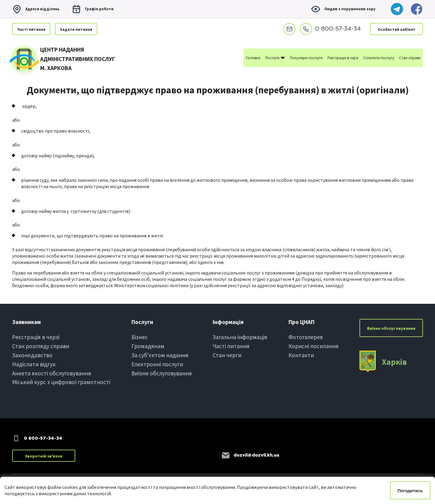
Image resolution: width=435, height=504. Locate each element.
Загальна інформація (240, 337)
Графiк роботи (93, 9)
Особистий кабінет (396, 29)
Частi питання (31, 29)
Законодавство (32, 355)
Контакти (301, 355)
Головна (253, 58)
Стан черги (227, 355)
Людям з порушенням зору (343, 9)
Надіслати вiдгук (34, 364)
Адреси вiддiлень (36, 9)
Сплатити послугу (379, 58)
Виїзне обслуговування (162, 373)
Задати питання (76, 29)
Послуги (275, 57)
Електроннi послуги (157, 364)
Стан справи (410, 58)
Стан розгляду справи (41, 346)
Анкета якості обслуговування (52, 373)
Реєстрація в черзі (343, 58)
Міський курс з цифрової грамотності (61, 382)
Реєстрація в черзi (36, 337)
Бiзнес (140, 337)
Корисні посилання (314, 346)
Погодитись (410, 491)
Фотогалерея (306, 337)
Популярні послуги (306, 58)
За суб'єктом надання (160, 355)
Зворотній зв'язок (44, 456)
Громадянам (148, 346)
